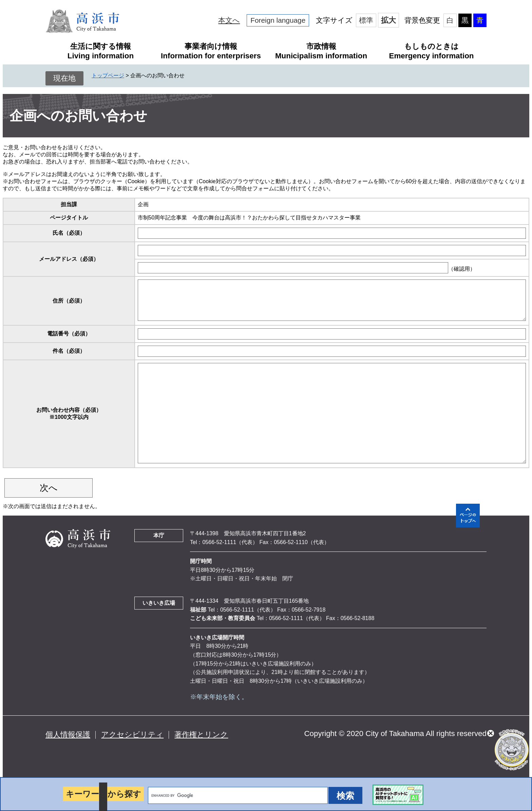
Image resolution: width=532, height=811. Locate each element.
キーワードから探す (103, 794)
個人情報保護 (68, 735)
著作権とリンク (201, 735)
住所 (69, 301)
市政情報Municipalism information (321, 51)
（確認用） (462, 269)
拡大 (388, 20)
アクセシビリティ (132, 735)
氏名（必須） (69, 233)
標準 (366, 20)
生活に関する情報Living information (101, 51)
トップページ (108, 75)
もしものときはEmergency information (431, 51)
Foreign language (278, 20)
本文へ (229, 20)
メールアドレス (69, 259)
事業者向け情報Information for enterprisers (211, 51)
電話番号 (69, 334)
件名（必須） (69, 351)
